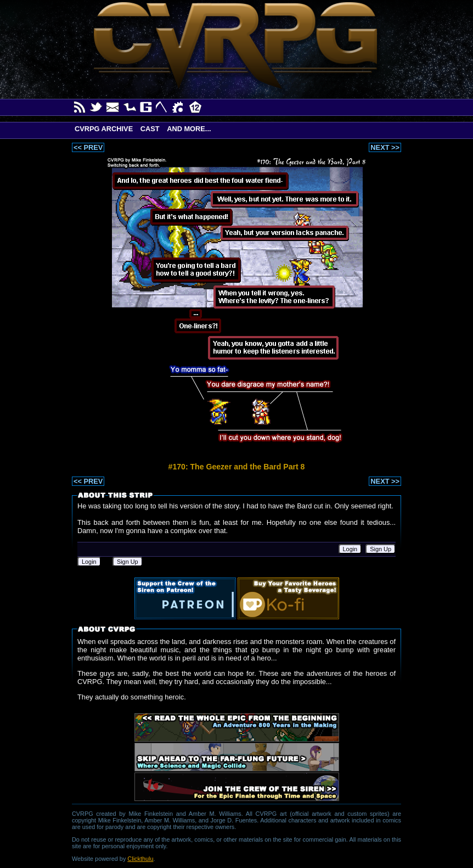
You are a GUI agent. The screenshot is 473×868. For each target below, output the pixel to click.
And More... (189, 129)
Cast (150, 129)
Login (350, 549)
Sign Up (381, 549)
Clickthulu (140, 859)
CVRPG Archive (104, 129)
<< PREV (88, 147)
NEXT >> (385, 147)
